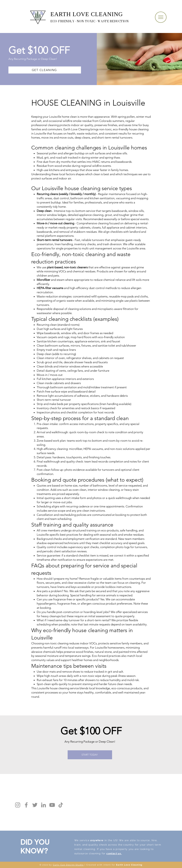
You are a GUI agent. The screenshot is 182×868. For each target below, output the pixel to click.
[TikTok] (61, 805)
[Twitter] (35, 805)
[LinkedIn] (43, 805)
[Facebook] (26, 805)
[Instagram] (18, 805)
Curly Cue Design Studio (68, 865)
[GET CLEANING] (45, 70)
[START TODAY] (90, 755)
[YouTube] (52, 805)
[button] (161, 17)
